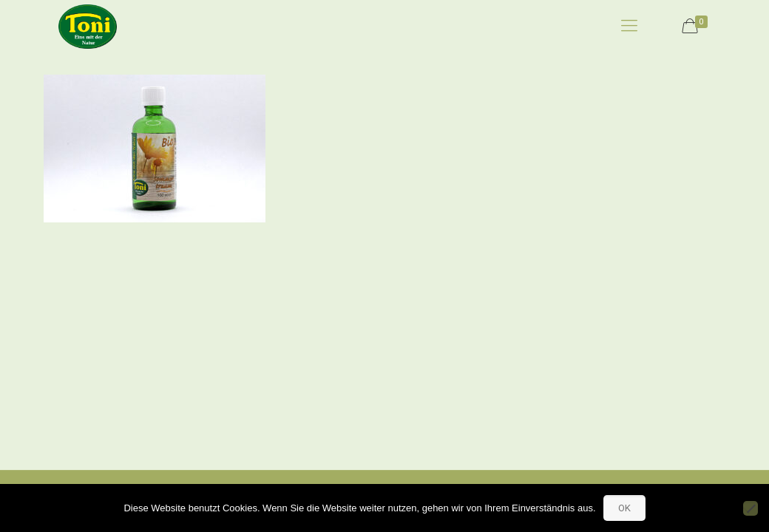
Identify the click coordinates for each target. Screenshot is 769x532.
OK (624, 508)
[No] (751, 508)
